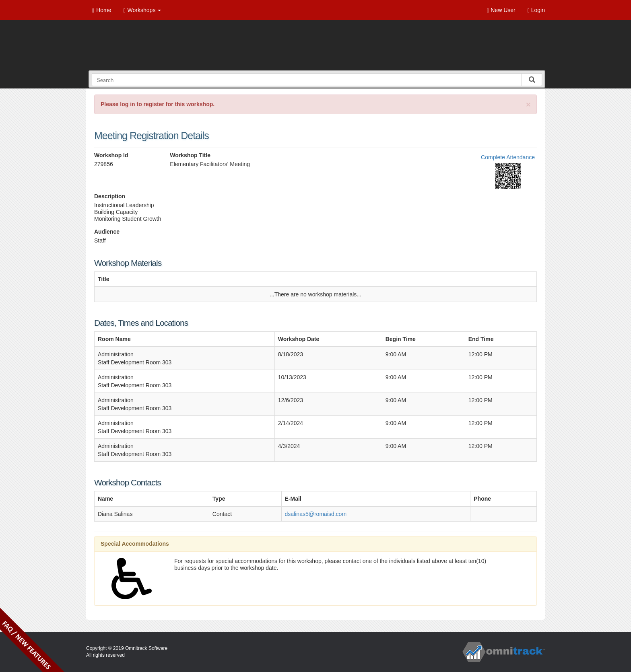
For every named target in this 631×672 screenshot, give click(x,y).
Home (102, 10)
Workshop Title (190, 155)
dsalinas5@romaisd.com (316, 514)
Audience (107, 232)
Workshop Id (111, 155)
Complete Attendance (508, 157)
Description (110, 196)
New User (501, 10)
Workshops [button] (142, 10)
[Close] (528, 104)
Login (536, 10)
